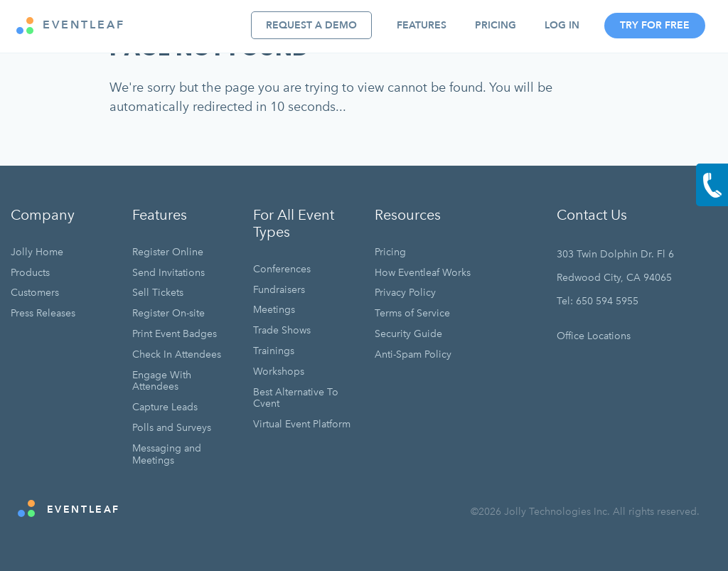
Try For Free (655, 25)
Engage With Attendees (162, 381)
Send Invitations (168, 273)
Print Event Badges (175, 334)
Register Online (168, 252)
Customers (35, 293)
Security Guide (408, 334)
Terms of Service (412, 313)
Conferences (282, 269)
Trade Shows (282, 330)
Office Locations (594, 336)
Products (30, 273)
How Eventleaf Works (423, 273)
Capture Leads (165, 407)
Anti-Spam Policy (413, 354)
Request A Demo (311, 25)
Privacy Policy (405, 293)
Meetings (274, 310)
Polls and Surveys (172, 428)
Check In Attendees (177, 354)
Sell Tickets (158, 293)
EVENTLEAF (71, 26)
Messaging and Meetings (167, 454)
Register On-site (168, 313)
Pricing (496, 25)
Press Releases (43, 313)
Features (422, 25)
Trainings (274, 351)
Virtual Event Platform (302, 424)
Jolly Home (37, 252)
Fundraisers (279, 290)
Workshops (279, 372)
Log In (562, 25)
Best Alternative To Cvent (296, 398)
